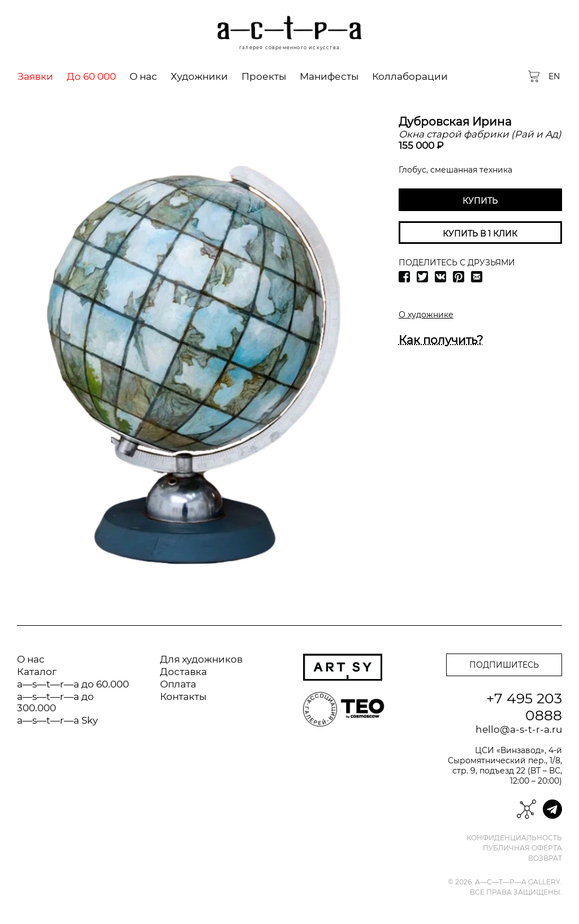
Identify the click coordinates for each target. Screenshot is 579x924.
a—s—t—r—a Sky (57, 720)
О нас (143, 76)
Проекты (264, 76)
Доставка (183, 672)
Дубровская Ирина (455, 122)
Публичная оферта (522, 848)
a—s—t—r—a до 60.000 (73, 684)
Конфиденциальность (514, 838)
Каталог (37, 672)
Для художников (201, 659)
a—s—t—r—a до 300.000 (55, 702)
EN (554, 76)
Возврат (545, 858)
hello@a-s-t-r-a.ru (519, 729)
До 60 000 (91, 76)
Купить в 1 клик (480, 234)
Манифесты (329, 76)
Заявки (35, 76)
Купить (480, 201)
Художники (199, 76)
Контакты (183, 697)
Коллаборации (410, 76)
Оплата (178, 684)
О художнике (426, 315)
